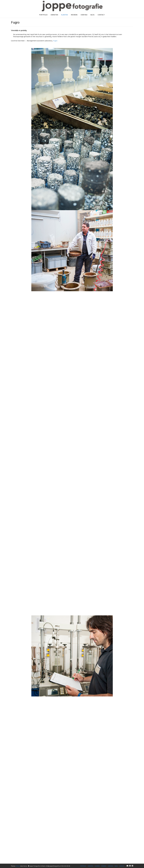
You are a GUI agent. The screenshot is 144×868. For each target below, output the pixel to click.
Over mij (84, 15)
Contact (101, 15)
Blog (93, 15)
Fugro (55, 41)
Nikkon (18, 866)
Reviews (74, 15)
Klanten (65, 15)
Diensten (54, 15)
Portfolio (43, 15)
